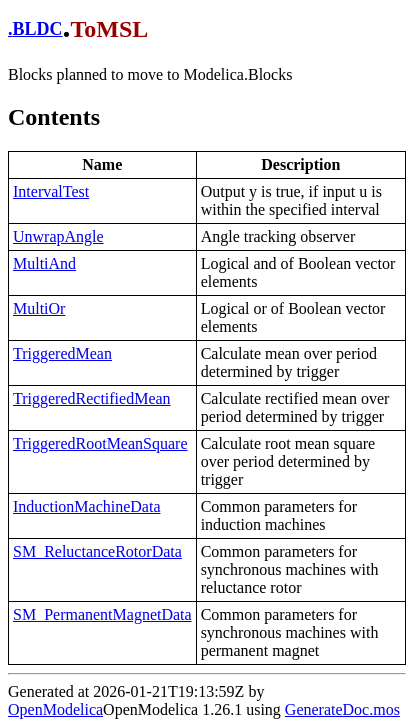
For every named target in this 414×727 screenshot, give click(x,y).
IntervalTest (51, 191)
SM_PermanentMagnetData (102, 614)
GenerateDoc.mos (342, 709)
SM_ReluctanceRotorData (97, 551)
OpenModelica (55, 709)
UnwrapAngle (58, 236)
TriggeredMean (62, 353)
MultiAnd (44, 263)
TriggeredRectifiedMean (92, 398)
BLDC (38, 29)
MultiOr (39, 308)
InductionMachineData (87, 506)
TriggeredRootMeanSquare (100, 443)
